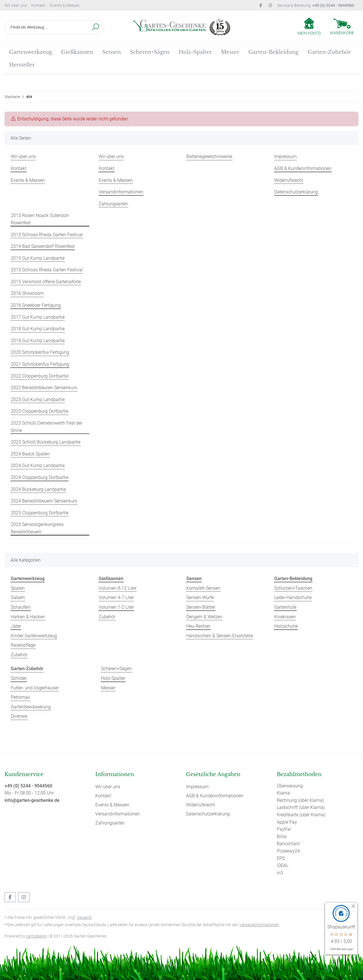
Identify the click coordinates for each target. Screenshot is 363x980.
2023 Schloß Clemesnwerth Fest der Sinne (47, 427)
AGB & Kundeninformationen (303, 168)
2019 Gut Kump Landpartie (38, 341)
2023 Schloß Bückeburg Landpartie (46, 442)
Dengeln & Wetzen (204, 617)
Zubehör (19, 655)
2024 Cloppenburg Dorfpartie (40, 477)
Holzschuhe (286, 626)
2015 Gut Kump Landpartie (38, 258)
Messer (108, 688)
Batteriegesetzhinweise (209, 156)
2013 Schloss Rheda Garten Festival (47, 235)
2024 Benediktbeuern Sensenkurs (44, 501)
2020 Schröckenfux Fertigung (40, 352)
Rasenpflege (23, 645)
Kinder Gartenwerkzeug (34, 636)
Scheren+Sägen (116, 669)
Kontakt (38, 5)
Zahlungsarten (113, 204)
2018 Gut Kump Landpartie (38, 329)
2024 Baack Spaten (30, 454)
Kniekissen (285, 617)
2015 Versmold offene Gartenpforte (46, 282)
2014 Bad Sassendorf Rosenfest (43, 246)
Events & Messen (65, 5)
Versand (84, 917)
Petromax (20, 697)
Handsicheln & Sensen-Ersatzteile (220, 636)
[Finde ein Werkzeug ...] (46, 27)
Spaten (18, 588)
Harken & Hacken (28, 617)
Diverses (19, 716)
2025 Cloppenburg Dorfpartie (40, 513)
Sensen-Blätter (201, 607)
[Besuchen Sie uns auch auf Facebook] (10, 897)
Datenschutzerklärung (296, 192)
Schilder (19, 678)
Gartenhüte (285, 607)
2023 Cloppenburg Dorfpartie (40, 411)
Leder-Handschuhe (293, 597)
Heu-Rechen (198, 626)
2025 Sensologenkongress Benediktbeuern (37, 528)
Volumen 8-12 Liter (118, 588)
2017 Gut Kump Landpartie (38, 317)
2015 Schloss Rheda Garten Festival (47, 270)
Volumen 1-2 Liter (116, 607)
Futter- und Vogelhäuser (35, 688)
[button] (309, 27)
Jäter (16, 626)
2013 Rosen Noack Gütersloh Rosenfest (40, 219)
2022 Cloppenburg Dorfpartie (40, 376)
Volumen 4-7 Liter (116, 597)
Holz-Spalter (113, 678)
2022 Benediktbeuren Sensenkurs (44, 388)
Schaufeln (21, 607)
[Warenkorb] (342, 27)
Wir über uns (16, 5)
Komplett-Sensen (203, 588)
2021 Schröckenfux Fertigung (40, 364)
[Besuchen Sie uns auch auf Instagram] (24, 897)
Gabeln (18, 597)
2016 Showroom (27, 293)
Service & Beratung (316, 5)
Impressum (285, 156)
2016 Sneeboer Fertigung (36, 305)
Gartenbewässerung (31, 707)
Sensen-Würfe (200, 597)
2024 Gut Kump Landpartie (38, 466)
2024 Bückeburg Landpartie (38, 489)
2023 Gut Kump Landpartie (38, 400)
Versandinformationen (121, 192)
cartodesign (37, 936)
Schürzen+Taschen (293, 588)
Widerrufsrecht (289, 180)
